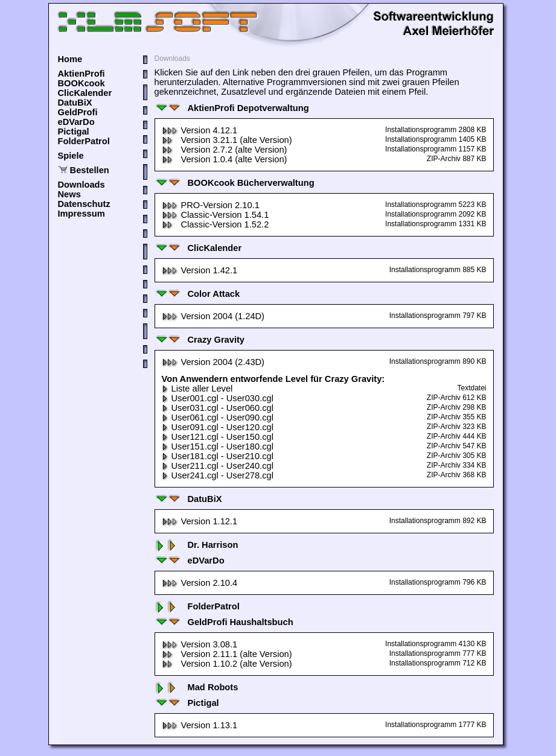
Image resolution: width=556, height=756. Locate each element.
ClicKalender (85, 93)
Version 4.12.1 (200, 130)
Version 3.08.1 (200, 644)
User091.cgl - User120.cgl (218, 427)
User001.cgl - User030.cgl (218, 398)
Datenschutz (84, 204)
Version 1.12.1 (200, 521)
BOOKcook (81, 83)
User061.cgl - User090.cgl (218, 418)
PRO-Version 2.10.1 (211, 205)
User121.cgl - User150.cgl (218, 437)
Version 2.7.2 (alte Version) (225, 150)
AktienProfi (81, 74)
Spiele (71, 156)
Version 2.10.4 (200, 583)
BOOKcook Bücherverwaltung (235, 183)
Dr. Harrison (197, 545)
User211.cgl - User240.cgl (218, 466)
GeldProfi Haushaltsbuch (224, 622)
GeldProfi (78, 112)
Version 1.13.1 (200, 725)
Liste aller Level (197, 389)
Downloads (81, 185)
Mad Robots (197, 687)
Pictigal (74, 132)
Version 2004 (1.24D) (213, 316)
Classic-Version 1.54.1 (216, 215)
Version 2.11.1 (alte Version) (227, 654)
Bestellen (90, 170)
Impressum (81, 214)
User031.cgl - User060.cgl (218, 408)
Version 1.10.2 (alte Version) (227, 664)
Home (70, 59)
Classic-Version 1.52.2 (216, 224)
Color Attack (197, 294)
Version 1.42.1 (200, 270)
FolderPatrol (84, 141)
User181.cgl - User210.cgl (218, 456)
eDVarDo (76, 122)
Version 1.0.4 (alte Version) (225, 159)
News (69, 194)
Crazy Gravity (200, 340)
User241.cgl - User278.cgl (218, 475)
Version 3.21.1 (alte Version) (227, 140)
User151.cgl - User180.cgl (218, 446)
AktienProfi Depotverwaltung (232, 108)
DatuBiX (75, 103)
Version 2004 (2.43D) (213, 362)
